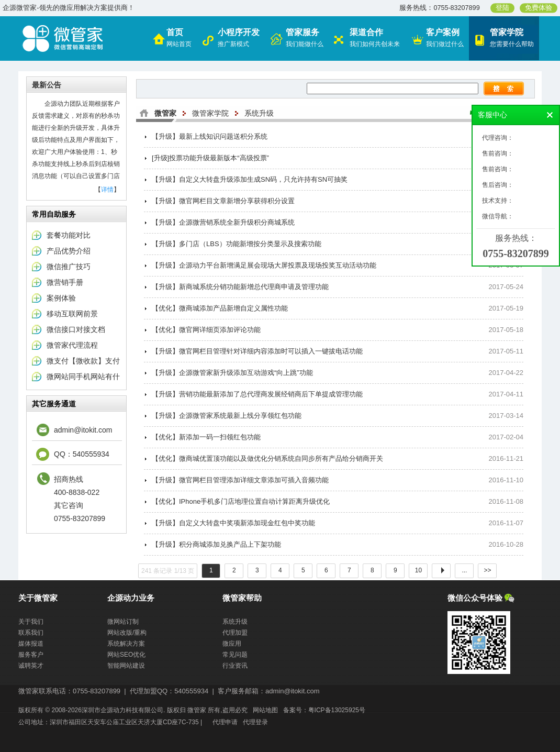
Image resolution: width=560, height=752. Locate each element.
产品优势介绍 (69, 251)
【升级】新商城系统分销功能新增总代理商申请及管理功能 (240, 287)
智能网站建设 (126, 666)
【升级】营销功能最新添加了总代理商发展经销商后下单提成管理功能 (257, 394)
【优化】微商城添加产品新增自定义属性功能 (220, 308)
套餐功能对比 (69, 235)
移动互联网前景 (72, 314)
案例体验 (61, 298)
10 (418, 570)
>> (487, 570)
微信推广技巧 (69, 267)
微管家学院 (210, 113)
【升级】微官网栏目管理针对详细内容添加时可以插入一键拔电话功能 (257, 351)
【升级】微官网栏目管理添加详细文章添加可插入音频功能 (240, 480)
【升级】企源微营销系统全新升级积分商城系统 (223, 222)
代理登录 (255, 722)
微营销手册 (65, 282)
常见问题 (235, 655)
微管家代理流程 (72, 345)
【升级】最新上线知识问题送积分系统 (210, 136)
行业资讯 (235, 666)
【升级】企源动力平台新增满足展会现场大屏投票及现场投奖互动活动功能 (264, 265)
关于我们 (31, 622)
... (464, 570)
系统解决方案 (126, 644)
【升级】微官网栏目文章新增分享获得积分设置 (223, 201)
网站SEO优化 (126, 655)
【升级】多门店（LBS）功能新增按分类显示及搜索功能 (237, 244)
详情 (107, 190)
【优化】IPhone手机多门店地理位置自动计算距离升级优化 (241, 501)
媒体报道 (31, 644)
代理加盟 (235, 633)
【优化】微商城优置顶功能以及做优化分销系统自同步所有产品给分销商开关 (267, 458)
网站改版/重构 (127, 633)
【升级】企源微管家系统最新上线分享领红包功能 (227, 416)
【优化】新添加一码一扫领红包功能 (206, 437)
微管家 (165, 113)
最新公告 (47, 85)
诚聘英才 (31, 666)
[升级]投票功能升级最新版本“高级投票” (210, 158)
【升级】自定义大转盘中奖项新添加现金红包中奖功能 (233, 523)
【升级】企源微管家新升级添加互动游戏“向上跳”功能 (232, 373)
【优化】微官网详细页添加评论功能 (206, 330)
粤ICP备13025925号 (337, 710)
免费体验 (539, 8)
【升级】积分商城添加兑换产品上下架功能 (216, 544)
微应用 (232, 644)
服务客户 (31, 655)
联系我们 (31, 633)
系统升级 (259, 113)
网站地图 (265, 710)
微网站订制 (123, 622)
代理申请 (225, 722)
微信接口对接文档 (76, 329)
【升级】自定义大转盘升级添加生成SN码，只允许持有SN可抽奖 (250, 179)
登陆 (502, 8)
